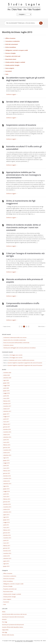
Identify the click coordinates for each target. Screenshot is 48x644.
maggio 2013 (6, 522)
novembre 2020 (7, 373)
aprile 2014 (6, 494)
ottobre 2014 (7, 481)
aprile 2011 (6, 540)
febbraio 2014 (7, 499)
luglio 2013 (6, 517)
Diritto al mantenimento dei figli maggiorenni (21, 202)
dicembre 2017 (7, 404)
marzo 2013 (6, 528)
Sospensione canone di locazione (21, 125)
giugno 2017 (6, 414)
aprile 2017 (6, 419)
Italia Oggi (5, 632)
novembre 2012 (7, 538)
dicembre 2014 (7, 476)
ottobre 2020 (7, 375)
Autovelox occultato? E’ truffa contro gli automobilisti (24, 148)
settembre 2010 (7, 558)
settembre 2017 (7, 411)
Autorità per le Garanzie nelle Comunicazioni (13, 617)
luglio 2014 (6, 486)
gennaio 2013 (7, 533)
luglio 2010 (6, 564)
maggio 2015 (6, 463)
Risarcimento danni (11, 59)
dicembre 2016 (7, 429)
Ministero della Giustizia (8, 635)
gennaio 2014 (7, 502)
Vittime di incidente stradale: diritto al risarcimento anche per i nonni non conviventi (23, 227)
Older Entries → (42, 326)
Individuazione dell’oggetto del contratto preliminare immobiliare (19, 348)
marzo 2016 (6, 442)
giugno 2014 (6, 489)
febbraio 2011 (7, 546)
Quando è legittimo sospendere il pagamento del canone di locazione (25, 363)
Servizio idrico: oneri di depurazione (22, 102)
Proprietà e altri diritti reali (13, 56)
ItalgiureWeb (5, 630)
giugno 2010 (6, 566)
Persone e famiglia (10, 53)
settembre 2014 (7, 484)
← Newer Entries (6, 326)
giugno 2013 (6, 520)
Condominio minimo (8, 345)
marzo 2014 (6, 497)
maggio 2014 (6, 491)
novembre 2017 (7, 406)
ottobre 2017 (7, 409)
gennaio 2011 (7, 548)
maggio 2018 (6, 393)
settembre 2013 (7, 512)
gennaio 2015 (7, 473)
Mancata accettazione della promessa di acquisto (24, 281)
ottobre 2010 (7, 556)
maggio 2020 (6, 385)
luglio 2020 (6, 380)
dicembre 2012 (7, 535)
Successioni (9, 71)
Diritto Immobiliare (11, 47)
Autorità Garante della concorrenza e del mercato (14, 614)
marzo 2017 (6, 422)
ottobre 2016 (7, 435)
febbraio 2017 (7, 424)
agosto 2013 (6, 515)
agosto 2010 (6, 561)
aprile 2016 (6, 440)
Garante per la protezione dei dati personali (13, 625)
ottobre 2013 (7, 509)
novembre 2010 (7, 553)
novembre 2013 (7, 507)
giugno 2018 (6, 391)
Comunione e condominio (12, 41)
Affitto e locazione (10, 38)
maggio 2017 (6, 416)
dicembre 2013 (7, 504)
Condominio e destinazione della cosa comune (15, 338)
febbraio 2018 (7, 401)
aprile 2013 (6, 525)
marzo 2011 (6, 543)
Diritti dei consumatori (12, 44)
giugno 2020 (6, 383)
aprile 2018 (6, 396)
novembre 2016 (7, 432)
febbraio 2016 (7, 445)
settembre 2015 (7, 455)
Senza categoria (10, 68)
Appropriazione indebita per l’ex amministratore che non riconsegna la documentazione (24, 175)
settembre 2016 (7, 437)
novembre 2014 (7, 478)
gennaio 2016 (7, 447)
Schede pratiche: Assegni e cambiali (15, 62)
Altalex (4, 612)
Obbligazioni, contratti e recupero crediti (17, 50)
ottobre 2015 (7, 453)
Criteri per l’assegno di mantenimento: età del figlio (25, 255)
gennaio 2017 (7, 427)
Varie (7, 74)
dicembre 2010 (7, 551)
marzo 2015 (6, 468)
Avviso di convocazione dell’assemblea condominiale (16, 343)
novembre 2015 (7, 450)
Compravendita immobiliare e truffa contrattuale (23, 305)
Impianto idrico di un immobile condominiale (14, 340)
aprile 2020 (6, 388)
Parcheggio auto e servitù (16, 355)
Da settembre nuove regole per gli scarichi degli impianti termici (25, 79)
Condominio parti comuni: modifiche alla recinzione (21, 360)
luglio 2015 (6, 458)
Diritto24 (4, 619)
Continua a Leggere (12, 94)
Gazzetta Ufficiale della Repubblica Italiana (13, 627)
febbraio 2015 (7, 471)
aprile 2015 (6, 465)
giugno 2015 (6, 460)
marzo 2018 (6, 398)
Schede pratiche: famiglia (12, 65)
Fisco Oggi (5, 622)
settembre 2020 (7, 378)
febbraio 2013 (7, 530)
